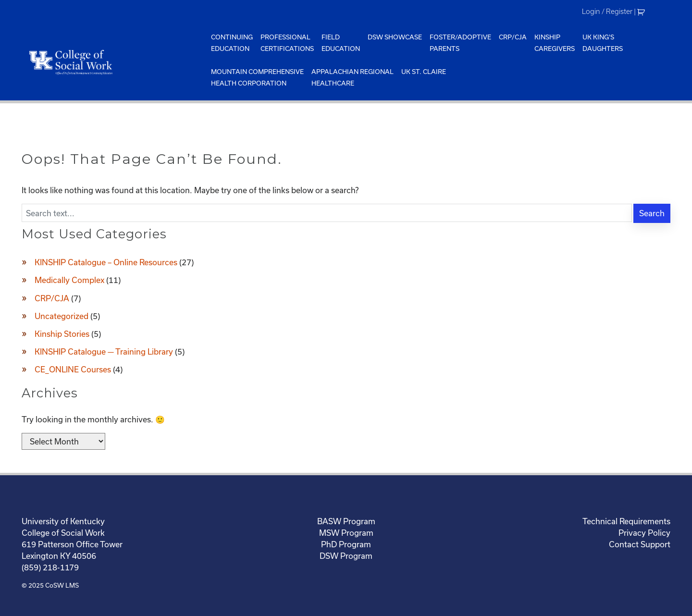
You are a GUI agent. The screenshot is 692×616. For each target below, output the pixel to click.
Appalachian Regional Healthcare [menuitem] (352, 77)
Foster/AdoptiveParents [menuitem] (460, 43)
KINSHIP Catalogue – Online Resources (106, 262)
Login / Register (607, 12)
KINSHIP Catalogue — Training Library (104, 351)
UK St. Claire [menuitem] (424, 72)
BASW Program (346, 521)
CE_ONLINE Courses (73, 369)
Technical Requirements (626, 521)
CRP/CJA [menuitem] (513, 37)
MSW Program (346, 533)
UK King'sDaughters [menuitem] (603, 43)
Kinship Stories (62, 334)
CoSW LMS (62, 585)
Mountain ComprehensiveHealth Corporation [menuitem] (257, 77)
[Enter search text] (327, 213)
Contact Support (640, 544)
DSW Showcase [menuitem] (395, 37)
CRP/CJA (52, 298)
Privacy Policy (644, 533)
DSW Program (346, 556)
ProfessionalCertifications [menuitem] (287, 43)
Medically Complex (69, 280)
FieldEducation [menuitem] (341, 43)
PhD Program (346, 544)
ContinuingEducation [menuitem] (232, 43)
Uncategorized (62, 316)
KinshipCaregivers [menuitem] (555, 43)
